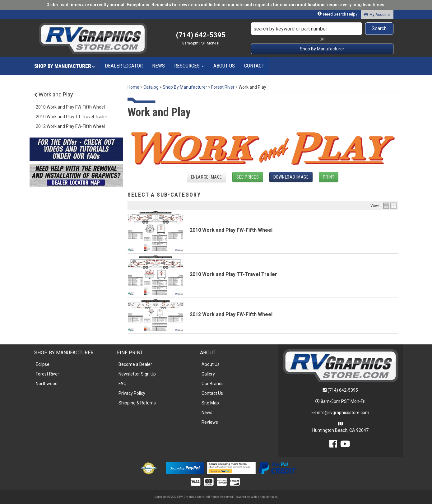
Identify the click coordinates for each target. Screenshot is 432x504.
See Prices (248, 177)
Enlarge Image (207, 177)
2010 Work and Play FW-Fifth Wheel (231, 230)
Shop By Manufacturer (322, 49)
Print (329, 177)
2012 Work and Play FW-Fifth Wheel (231, 314)
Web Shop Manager (264, 497)
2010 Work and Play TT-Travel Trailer (233, 274)
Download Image (291, 177)
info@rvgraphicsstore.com (343, 413)
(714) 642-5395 (343, 390)
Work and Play (54, 94)
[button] (322, 29)
